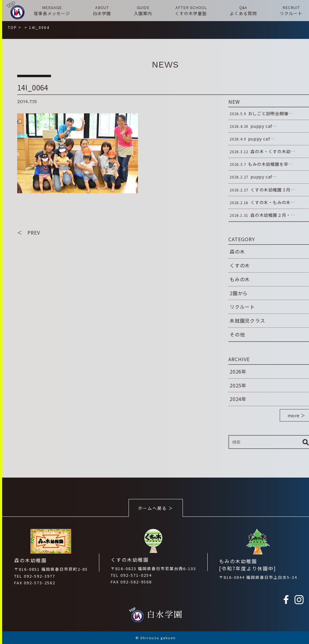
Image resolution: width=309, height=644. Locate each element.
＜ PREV (29, 232)
